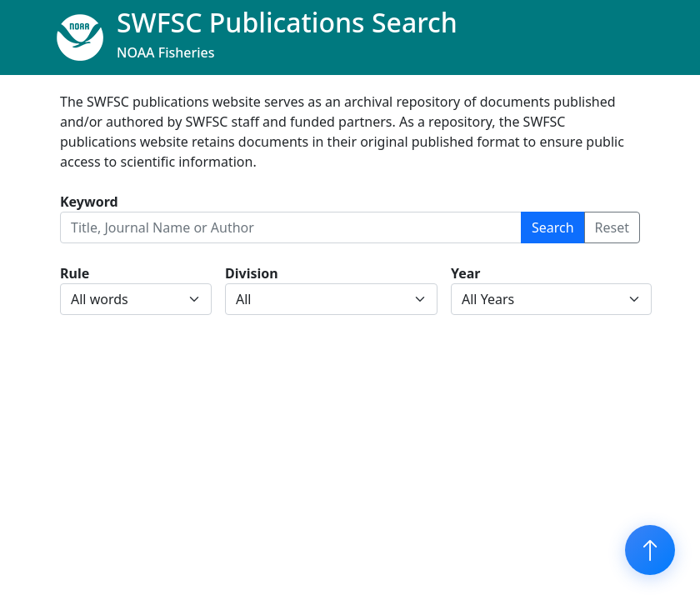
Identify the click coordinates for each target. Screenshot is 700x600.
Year (466, 273)
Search (553, 227)
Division (252, 273)
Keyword (89, 202)
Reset (612, 227)
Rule (75, 273)
